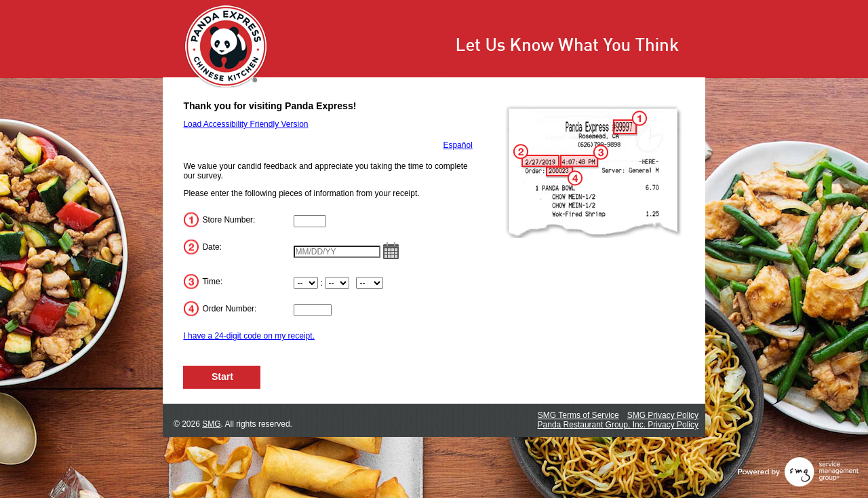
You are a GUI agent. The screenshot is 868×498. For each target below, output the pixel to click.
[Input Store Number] (310, 221)
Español (457, 145)
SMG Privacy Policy (663, 415)
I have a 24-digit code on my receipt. (249, 336)
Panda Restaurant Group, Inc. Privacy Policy (618, 425)
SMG (211, 424)
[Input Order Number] (313, 310)
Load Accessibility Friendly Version (245, 124)
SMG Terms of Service (578, 415)
